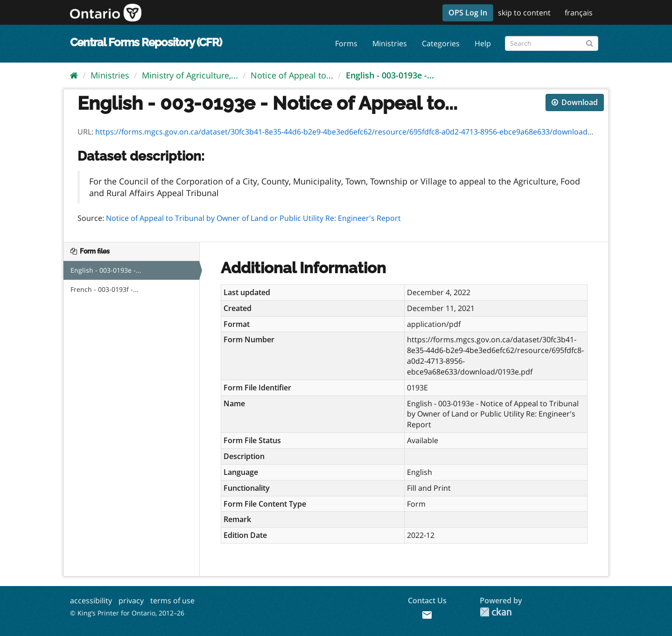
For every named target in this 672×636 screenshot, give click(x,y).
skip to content (524, 13)
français (579, 13)
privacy (131, 601)
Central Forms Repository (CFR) (146, 42)
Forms (346, 43)
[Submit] (590, 42)
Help (483, 43)
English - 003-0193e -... (390, 75)
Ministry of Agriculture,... (190, 75)
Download (575, 102)
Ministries (390, 43)
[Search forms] (552, 43)
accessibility (91, 601)
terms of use (172, 601)
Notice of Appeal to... (292, 75)
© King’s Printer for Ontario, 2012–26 (127, 613)
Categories (441, 43)
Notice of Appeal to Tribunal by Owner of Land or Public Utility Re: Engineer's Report (253, 218)
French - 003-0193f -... (105, 289)
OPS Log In (468, 13)
